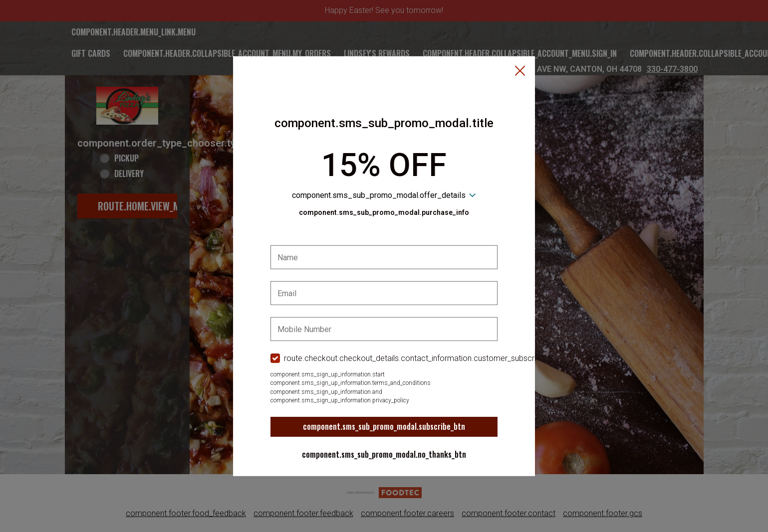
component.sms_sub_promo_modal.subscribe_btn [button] (384, 426)
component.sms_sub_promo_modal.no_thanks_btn (384, 454)
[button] (520, 71)
